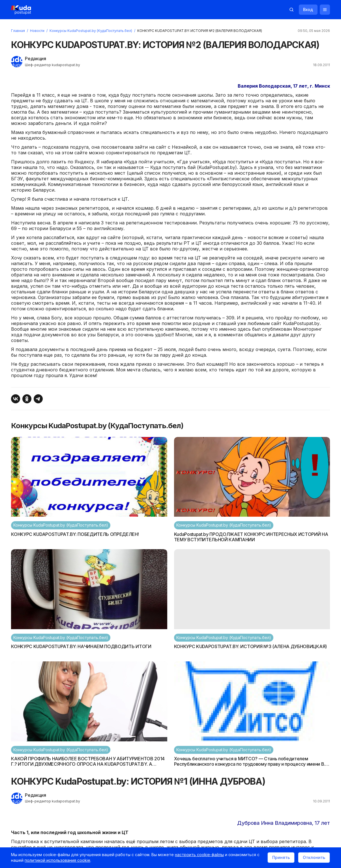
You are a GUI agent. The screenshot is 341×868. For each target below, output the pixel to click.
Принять (281, 858)
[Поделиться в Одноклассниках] (27, 399)
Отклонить (314, 858)
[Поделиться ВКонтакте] (16, 399)
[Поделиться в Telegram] (38, 399)
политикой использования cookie (58, 861)
